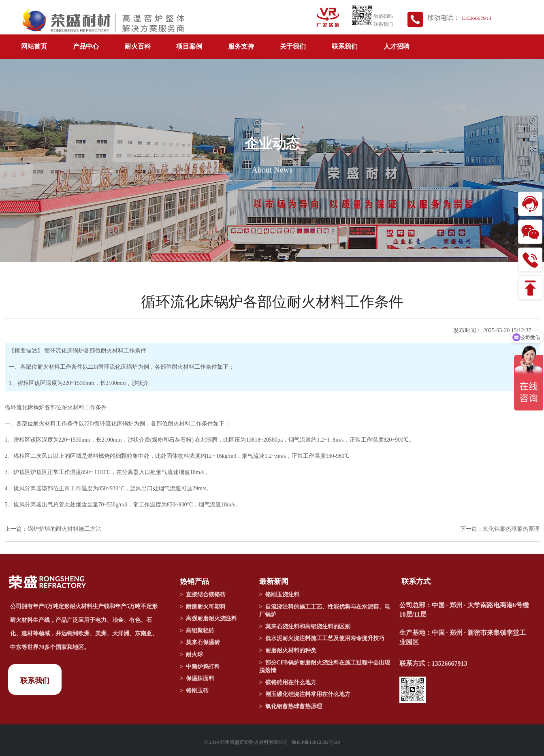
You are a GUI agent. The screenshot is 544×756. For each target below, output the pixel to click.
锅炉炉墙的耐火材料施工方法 (64, 529)
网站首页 (34, 46)
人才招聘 (397, 46)
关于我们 (293, 46)
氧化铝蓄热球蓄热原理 (511, 529)
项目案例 (189, 46)
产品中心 (86, 46)
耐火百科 (138, 46)
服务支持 (241, 46)
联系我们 (345, 46)
